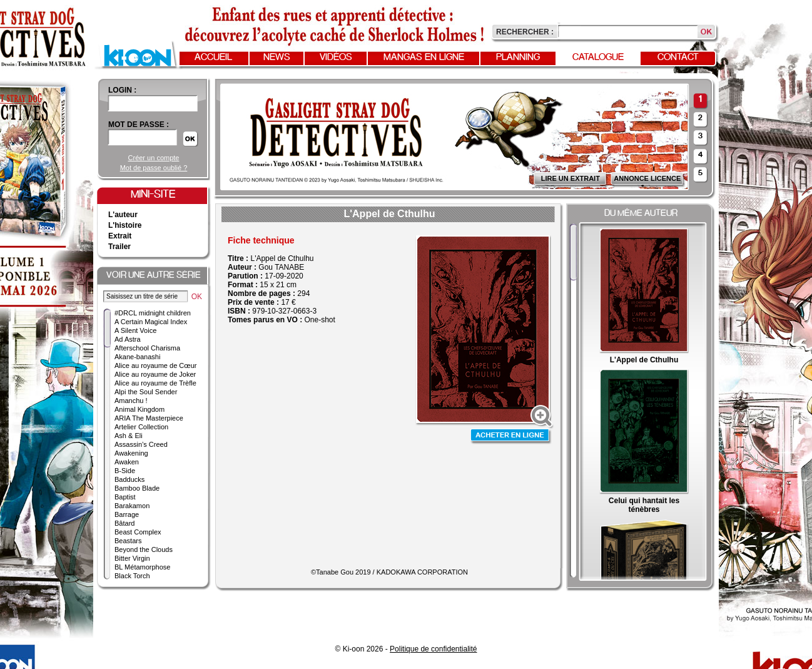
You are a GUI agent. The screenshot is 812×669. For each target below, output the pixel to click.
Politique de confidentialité (433, 649)
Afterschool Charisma (147, 348)
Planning (518, 58)
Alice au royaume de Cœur (155, 365)
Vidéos (336, 58)
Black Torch (132, 576)
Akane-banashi (137, 357)
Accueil (213, 58)
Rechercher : (525, 32)
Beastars (128, 541)
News (277, 58)
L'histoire (125, 225)
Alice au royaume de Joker (155, 374)
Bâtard (124, 523)
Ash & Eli (129, 436)
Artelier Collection (141, 427)
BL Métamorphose (142, 567)
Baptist (125, 497)
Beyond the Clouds (144, 549)
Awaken (127, 462)
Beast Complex (138, 532)
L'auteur (123, 215)
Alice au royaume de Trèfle (155, 383)
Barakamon (132, 506)
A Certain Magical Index (151, 322)
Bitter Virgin (132, 558)
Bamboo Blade (137, 488)
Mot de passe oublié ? (154, 168)
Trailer (119, 247)
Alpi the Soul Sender (146, 392)
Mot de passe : (139, 125)
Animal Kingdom (140, 409)
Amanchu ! (131, 401)
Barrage (127, 514)
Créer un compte (154, 158)
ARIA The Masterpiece (149, 418)
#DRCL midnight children (153, 313)
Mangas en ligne (424, 58)
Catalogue (598, 58)
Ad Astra (128, 339)
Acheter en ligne (511, 437)
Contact (678, 58)
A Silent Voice (135, 330)
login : (122, 90)
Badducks (129, 479)
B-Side (125, 471)
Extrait (120, 236)
